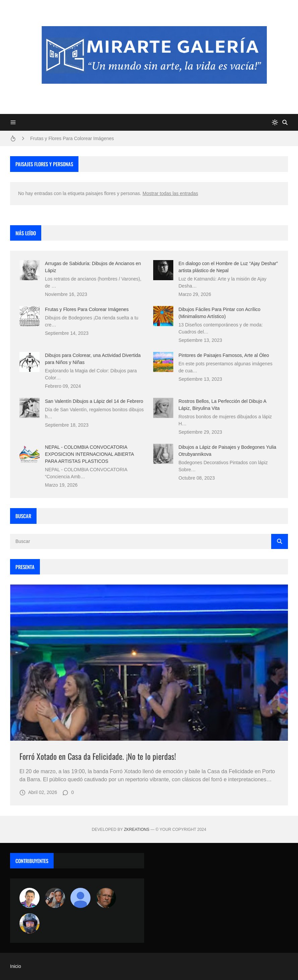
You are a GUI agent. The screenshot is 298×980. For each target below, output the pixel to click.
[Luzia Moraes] (55, 898)
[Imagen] (149, 663)
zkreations (137, 830)
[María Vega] (80, 898)
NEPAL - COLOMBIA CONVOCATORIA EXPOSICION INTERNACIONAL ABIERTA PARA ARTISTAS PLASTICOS (89, 454)
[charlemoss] (106, 898)
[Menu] (13, 122)
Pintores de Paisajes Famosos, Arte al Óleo (224, 355)
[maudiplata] (29, 923)
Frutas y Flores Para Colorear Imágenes (72, 138)
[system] (275, 122)
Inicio (16, 966)
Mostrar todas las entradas (170, 193)
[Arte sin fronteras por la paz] (29, 898)
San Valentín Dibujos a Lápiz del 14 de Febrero (94, 401)
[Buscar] (285, 122)
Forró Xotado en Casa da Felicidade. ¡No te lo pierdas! (98, 756)
